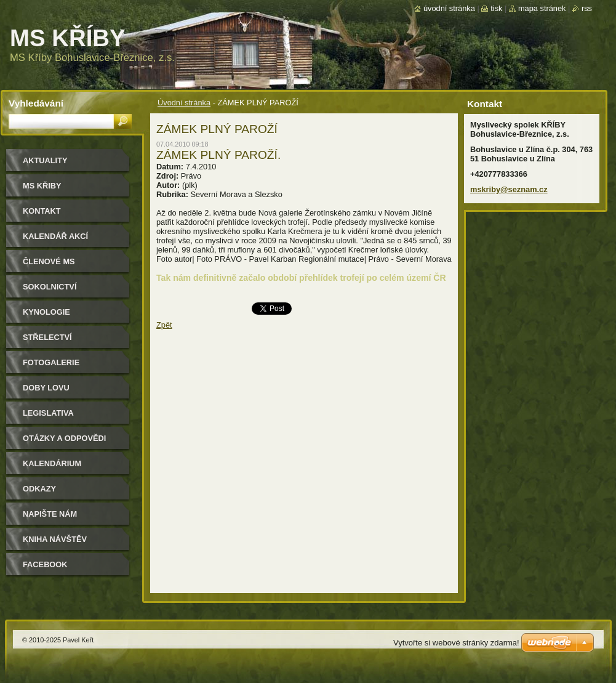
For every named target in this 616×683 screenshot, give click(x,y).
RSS (587, 8)
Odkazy (39, 489)
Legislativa (48, 413)
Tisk (496, 8)
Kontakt (42, 211)
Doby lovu (46, 388)
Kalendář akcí (55, 236)
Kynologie (46, 312)
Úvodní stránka (184, 103)
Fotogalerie (51, 362)
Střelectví (47, 337)
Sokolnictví (50, 287)
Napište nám (50, 514)
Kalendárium (52, 463)
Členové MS (49, 261)
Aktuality (45, 160)
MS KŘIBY (42, 186)
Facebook (45, 564)
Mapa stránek (542, 8)
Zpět (164, 325)
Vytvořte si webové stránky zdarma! (456, 643)
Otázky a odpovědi (64, 438)
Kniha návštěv (55, 539)
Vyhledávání (36, 103)
